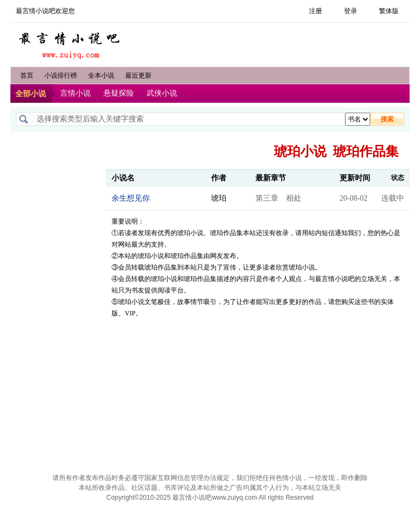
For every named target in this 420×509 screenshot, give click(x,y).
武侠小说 (162, 93)
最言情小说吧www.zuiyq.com (215, 498)
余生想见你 (131, 198)
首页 (27, 75)
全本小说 (101, 75)
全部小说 (31, 94)
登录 (351, 11)
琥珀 (219, 198)
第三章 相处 (278, 198)
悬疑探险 (119, 93)
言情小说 (75, 93)
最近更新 (138, 75)
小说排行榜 (61, 75)
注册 (316, 11)
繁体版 (389, 11)
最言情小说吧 (71, 42)
